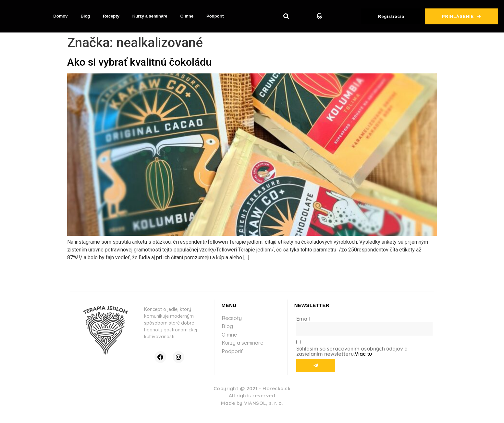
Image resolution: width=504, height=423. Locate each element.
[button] (286, 16)
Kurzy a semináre (150, 16)
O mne (187, 16)
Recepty (111, 16)
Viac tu (363, 354)
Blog (85, 16)
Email (303, 319)
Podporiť (215, 16)
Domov (60, 16)
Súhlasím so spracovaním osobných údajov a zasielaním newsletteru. (352, 351)
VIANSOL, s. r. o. (264, 403)
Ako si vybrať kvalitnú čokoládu (139, 62)
